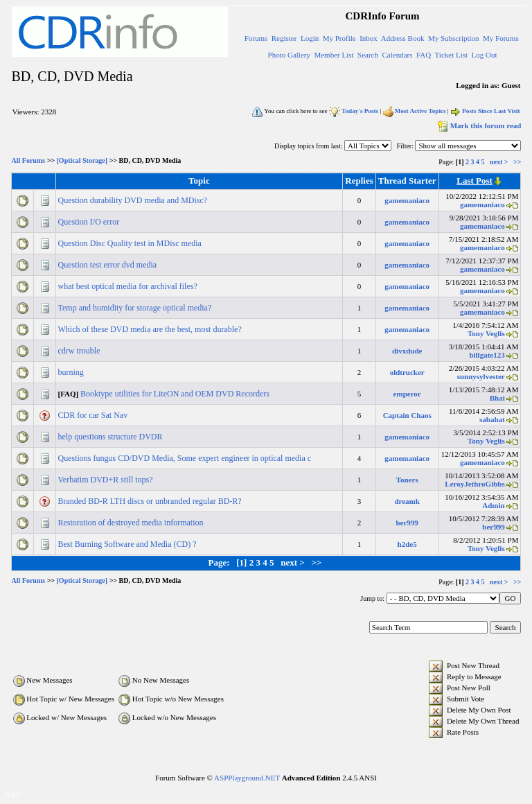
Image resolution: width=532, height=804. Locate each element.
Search (368, 55)
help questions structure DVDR (112, 437)
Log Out (485, 55)
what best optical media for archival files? (129, 286)
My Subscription (454, 38)
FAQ (424, 55)
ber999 (407, 523)
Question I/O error (90, 222)
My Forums (501, 38)
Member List (334, 55)
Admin (493, 505)
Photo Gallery (289, 55)
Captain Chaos (407, 415)
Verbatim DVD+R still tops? (107, 480)
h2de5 (407, 544)
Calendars (398, 55)
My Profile (339, 38)
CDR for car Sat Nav (94, 415)
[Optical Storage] (82, 161)
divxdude (407, 351)
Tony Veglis (486, 333)
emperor (407, 394)
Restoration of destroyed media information (132, 523)
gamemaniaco (407, 200)
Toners (407, 480)
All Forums (29, 161)
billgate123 (487, 355)
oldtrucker (407, 372)
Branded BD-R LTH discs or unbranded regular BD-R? (151, 501)
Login (310, 38)
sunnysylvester (481, 376)
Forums (256, 38)
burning (72, 372)
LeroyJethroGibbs (475, 484)
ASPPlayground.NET (247, 778)
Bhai (497, 398)
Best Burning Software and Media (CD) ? (128, 544)
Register (284, 38)
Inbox (369, 38)
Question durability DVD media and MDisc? (134, 200)
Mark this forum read (478, 125)
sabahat (492, 419)
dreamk (407, 501)
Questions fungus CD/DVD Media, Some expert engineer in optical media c (186, 458)
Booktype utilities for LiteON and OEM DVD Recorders (176, 394)
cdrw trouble (80, 351)
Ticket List (452, 55)
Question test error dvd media (109, 265)
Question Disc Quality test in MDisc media (131, 243)
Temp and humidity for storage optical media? (136, 308)
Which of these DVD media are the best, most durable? (151, 329)
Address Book (403, 38)
